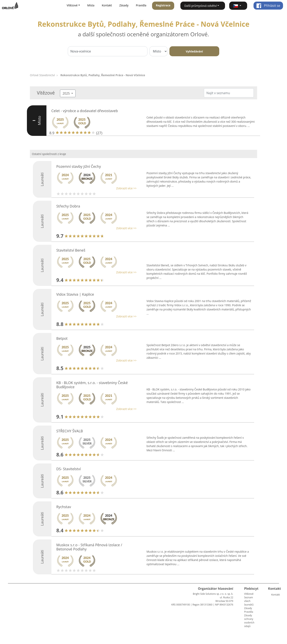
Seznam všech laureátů (249, 601)
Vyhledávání (194, 51)
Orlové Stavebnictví (42, 75)
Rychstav (64, 507)
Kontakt (107, 5)
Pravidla (141, 5)
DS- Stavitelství (69, 469)
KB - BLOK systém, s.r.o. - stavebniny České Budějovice (92, 385)
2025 (67, 93)
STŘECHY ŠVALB (70, 431)
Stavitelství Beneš (71, 250)
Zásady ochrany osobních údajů (249, 621)
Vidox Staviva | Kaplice (75, 294)
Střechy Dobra (68, 206)
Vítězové (249, 594)
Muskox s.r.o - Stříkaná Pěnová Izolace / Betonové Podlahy (89, 547)
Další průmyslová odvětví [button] (201, 6)
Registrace (163, 5)
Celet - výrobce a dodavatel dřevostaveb (85, 111)
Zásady (124, 5)
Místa (91, 5)
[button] (238, 6)
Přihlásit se (268, 6)
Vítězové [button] (72, 5)
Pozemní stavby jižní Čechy (79, 166)
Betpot (62, 338)
